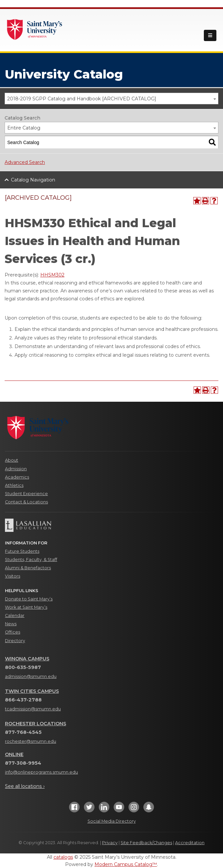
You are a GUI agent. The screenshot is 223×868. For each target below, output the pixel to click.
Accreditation (190, 843)
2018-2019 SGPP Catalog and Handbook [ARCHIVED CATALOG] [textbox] (82, 99)
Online (14, 754)
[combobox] (111, 99)
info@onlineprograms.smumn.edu (41, 772)
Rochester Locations (36, 724)
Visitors (13, 576)
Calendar (15, 615)
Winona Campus (27, 659)
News (11, 624)
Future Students (22, 551)
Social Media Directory (112, 821)
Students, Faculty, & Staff (31, 560)
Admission (16, 469)
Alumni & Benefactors (28, 568)
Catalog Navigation (33, 180)
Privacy (110, 843)
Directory (15, 641)
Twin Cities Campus (32, 691)
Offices (13, 632)
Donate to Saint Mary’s (29, 599)
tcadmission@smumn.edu (33, 709)
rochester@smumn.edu (31, 741)
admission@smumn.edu (31, 676)
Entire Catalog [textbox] (24, 128)
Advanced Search (25, 162)
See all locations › (25, 786)
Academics (17, 477)
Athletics (14, 485)
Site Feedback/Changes (146, 843)
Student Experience (26, 494)
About (12, 460)
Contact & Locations (26, 502)
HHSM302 (52, 275)
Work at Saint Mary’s (26, 607)
